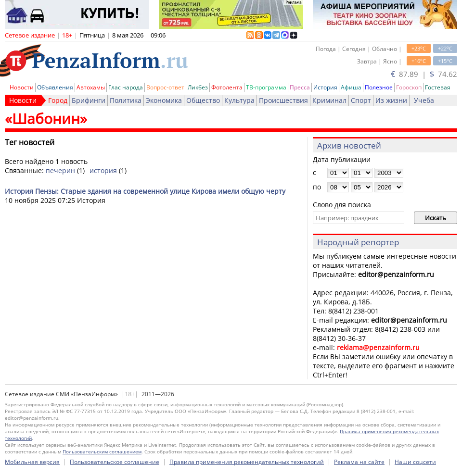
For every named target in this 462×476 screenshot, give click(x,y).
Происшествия (283, 100)
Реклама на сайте (359, 462)
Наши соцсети (415, 462)
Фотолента (227, 87)
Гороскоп (409, 87)
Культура (239, 100)
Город (58, 100)
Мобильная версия (32, 462)
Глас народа (126, 87)
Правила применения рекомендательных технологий (247, 462)
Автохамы (91, 87)
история (103, 170)
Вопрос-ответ (165, 87)
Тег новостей (30, 142)
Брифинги (89, 100)
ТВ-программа (266, 87)
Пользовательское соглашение (115, 462)
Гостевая (438, 87)
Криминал (329, 100)
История (325, 87)
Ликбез (198, 87)
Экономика (164, 100)
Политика (126, 100)
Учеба (424, 100)
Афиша (351, 87)
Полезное (379, 87)
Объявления (55, 87)
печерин (60, 170)
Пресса (300, 87)
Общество (203, 100)
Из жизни (391, 100)
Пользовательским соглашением (102, 451)
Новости (22, 87)
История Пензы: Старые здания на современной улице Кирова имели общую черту (145, 191)
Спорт (361, 100)
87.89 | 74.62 (424, 74)
